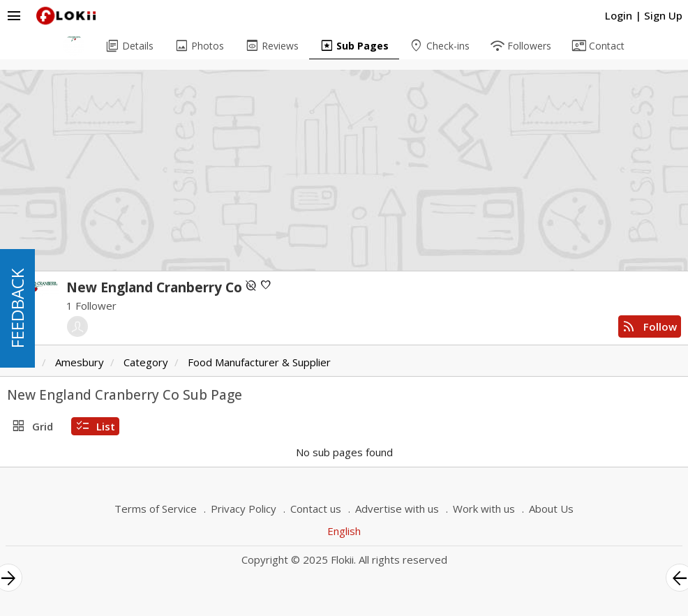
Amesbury (80, 362)
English (344, 531)
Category (146, 362)
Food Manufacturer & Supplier (259, 362)
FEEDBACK (17, 308)
